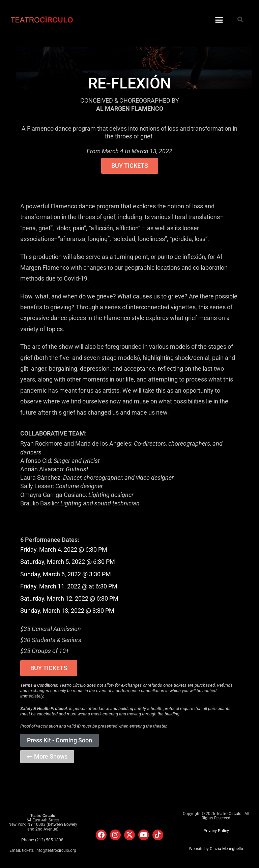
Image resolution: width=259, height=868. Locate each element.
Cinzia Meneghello (226, 849)
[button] (219, 20)
